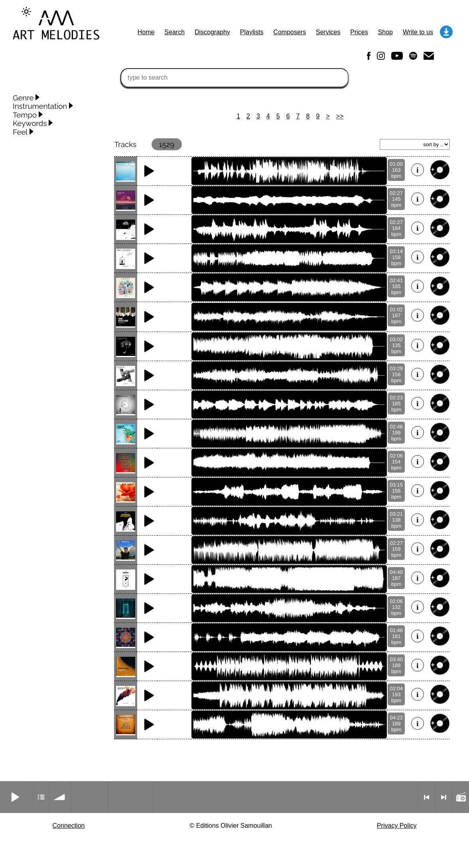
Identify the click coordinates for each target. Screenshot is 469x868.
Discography (212, 32)
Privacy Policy (397, 826)
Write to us (418, 32)
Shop (385, 32)
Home (146, 32)
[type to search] (235, 78)
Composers (290, 32)
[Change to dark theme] (26, 12)
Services (328, 32)
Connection (68, 826)
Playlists (252, 32)
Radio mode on (461, 797)
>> (340, 116)
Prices (359, 32)
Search (174, 32)
